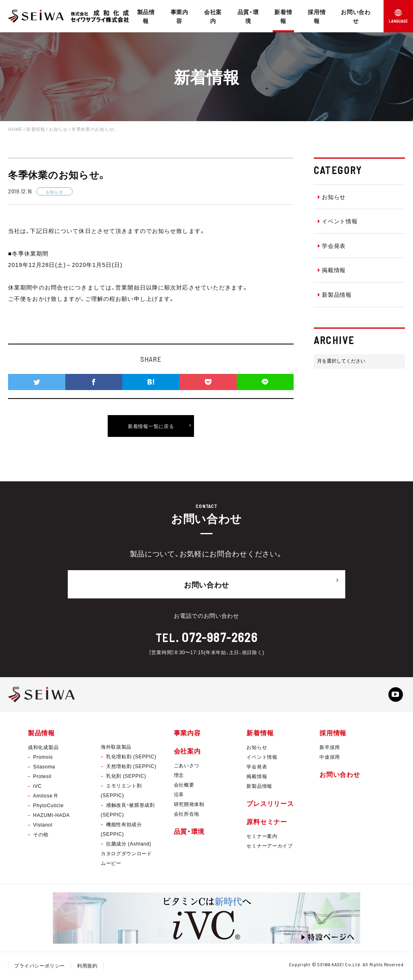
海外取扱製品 (116, 748)
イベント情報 (338, 221)
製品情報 (146, 16)
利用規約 (88, 967)
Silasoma (44, 768)
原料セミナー (267, 823)
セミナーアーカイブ (269, 848)
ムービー (111, 865)
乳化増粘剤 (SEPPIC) (131, 758)
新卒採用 (330, 749)
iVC (37, 787)
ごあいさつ (187, 767)
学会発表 (332, 246)
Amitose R (45, 797)
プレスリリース (270, 805)
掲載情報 (332, 270)
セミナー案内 (262, 838)
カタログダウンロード (126, 855)
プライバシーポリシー (40, 967)
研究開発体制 (189, 806)
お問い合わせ (356, 16)
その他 (41, 836)
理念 (179, 776)
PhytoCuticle (48, 807)
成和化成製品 (43, 749)
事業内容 (179, 16)
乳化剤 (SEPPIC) (126, 777)
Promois (43, 758)
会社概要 (184, 786)
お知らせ (332, 197)
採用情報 (317, 16)
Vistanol (43, 826)
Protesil (42, 778)
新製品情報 (335, 294)
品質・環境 (248, 16)
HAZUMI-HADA (51, 816)
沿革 (179, 796)
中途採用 (330, 758)
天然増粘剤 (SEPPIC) (131, 768)
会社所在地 (187, 815)
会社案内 (213, 16)
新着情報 (283, 16)
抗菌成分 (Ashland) (129, 845)
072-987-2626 (220, 634)
